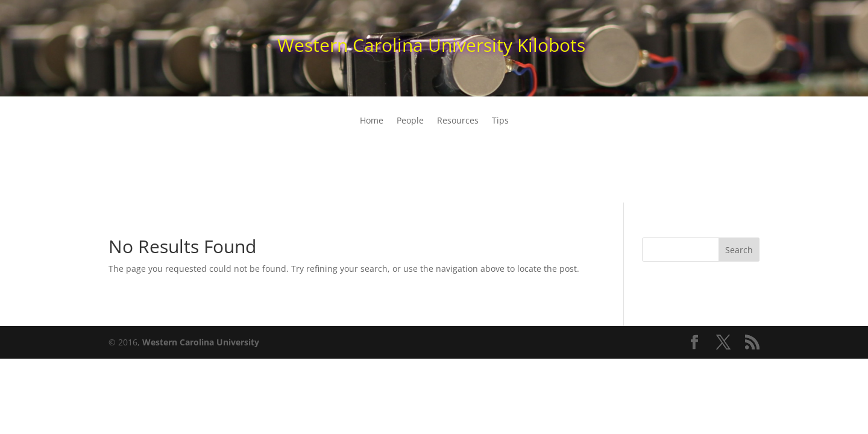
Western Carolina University (201, 342)
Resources (458, 121)
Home (372, 121)
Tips (500, 121)
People (410, 121)
